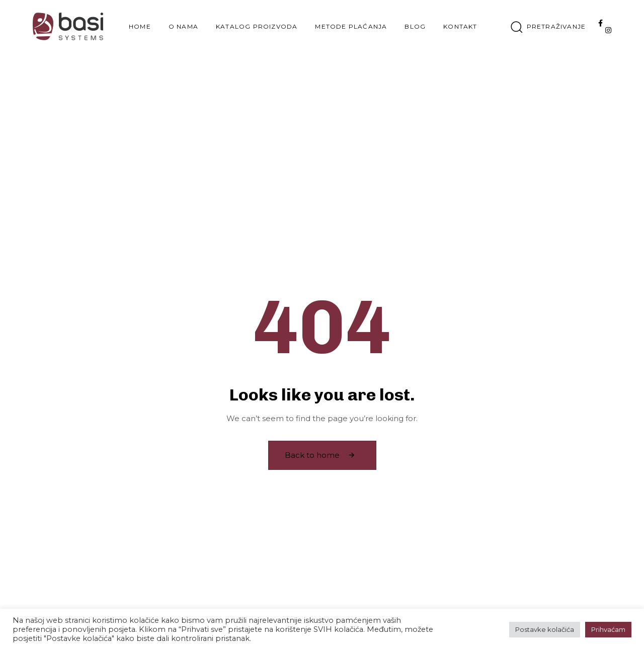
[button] (548, 27)
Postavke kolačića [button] (545, 629)
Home (140, 26)
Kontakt (460, 26)
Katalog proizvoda (257, 26)
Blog (415, 26)
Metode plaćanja (351, 26)
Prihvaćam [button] (608, 629)
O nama (183, 26)
